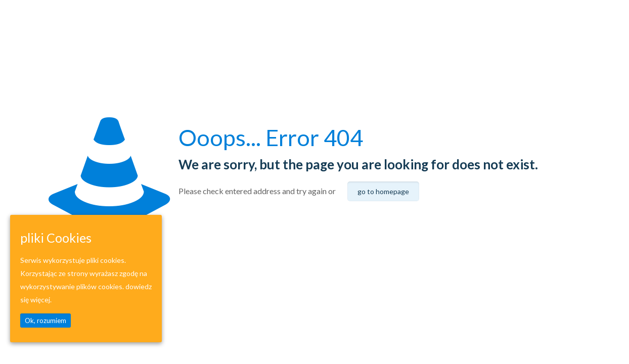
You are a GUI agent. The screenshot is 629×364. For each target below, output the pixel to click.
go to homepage (383, 191)
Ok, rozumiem (46, 321)
